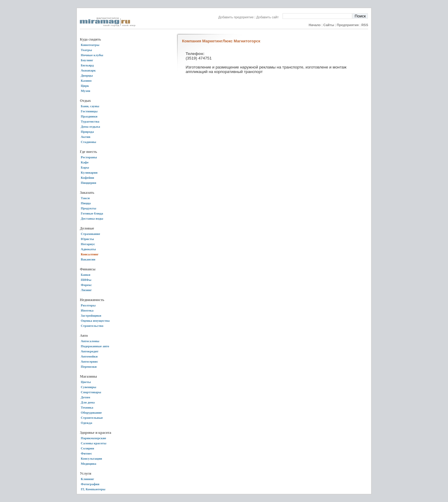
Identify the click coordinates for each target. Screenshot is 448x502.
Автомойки (89, 356)
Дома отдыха (90, 126)
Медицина (88, 464)
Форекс (86, 285)
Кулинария (89, 172)
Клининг (88, 479)
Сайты (329, 25)
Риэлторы (88, 305)
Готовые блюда (92, 213)
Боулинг (87, 60)
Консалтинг (90, 254)
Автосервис (89, 361)
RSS (365, 25)
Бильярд (87, 65)
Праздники (89, 116)
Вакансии (88, 259)
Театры (86, 50)
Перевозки (89, 367)
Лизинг (86, 290)
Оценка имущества (95, 321)
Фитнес (86, 453)
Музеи (85, 91)
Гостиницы (89, 111)
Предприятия (348, 25)
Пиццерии (88, 183)
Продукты (88, 208)
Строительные (92, 418)
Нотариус (88, 244)
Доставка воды (92, 218)
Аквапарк (88, 70)
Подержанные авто (95, 346)
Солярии (87, 448)
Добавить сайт (269, 17)
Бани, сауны (90, 106)
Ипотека (87, 310)
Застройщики (91, 315)
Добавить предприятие (236, 17)
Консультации (91, 458)
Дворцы (87, 75)
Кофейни (87, 178)
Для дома (88, 402)
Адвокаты (88, 249)
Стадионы (88, 142)
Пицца (86, 203)
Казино (86, 81)
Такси (85, 198)
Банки (86, 275)
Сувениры (88, 387)
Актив (86, 137)
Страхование (90, 234)
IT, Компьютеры (93, 489)
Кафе (85, 162)
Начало (315, 25)
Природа (87, 132)
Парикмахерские (93, 438)
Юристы (87, 239)
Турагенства (90, 121)
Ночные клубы (92, 55)
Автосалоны (90, 341)
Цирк (85, 86)
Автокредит (90, 351)
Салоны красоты (94, 443)
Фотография (90, 484)
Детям (85, 397)
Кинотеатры (90, 45)
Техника (87, 407)
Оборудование (91, 412)
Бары (85, 167)
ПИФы (86, 280)
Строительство (92, 326)
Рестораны (89, 157)
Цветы (86, 382)
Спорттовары (91, 392)
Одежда (86, 423)
